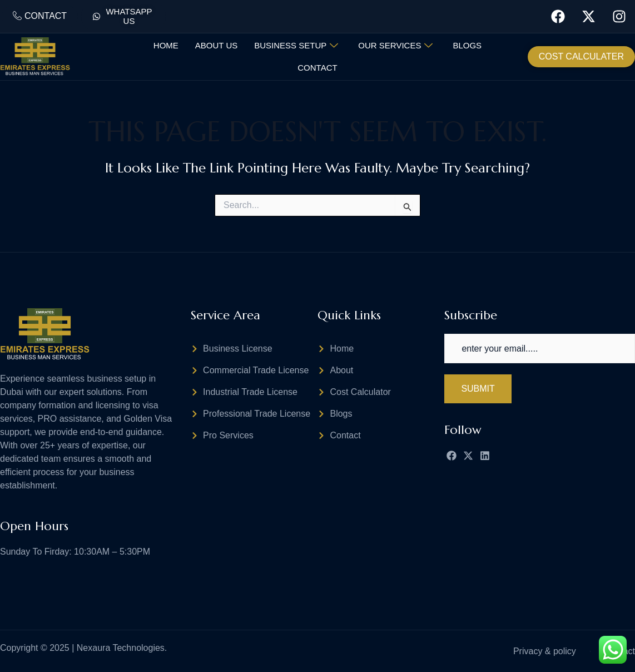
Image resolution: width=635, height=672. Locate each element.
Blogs (467, 45)
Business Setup (296, 46)
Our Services (395, 46)
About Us (216, 45)
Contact (317, 68)
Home (166, 45)
